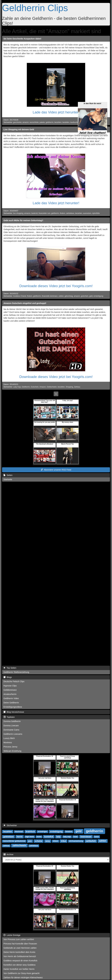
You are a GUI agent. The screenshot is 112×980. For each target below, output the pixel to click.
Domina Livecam (11, 726)
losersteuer (86, 836)
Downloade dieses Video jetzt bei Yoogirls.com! (56, 286)
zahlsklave (70, 213)
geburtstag (69, 296)
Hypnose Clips (10, 686)
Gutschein (35, 387)
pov (30, 841)
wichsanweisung (76, 841)
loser (76, 837)
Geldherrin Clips (35, 8)
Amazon (43, 387)
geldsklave (8, 836)
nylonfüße (96, 213)
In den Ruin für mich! (92, 89)
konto (39, 837)
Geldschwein (52, 387)
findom (63, 213)
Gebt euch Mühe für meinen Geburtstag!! (23, 220)
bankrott (34, 213)
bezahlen (58, 122)
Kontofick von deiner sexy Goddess (19, 965)
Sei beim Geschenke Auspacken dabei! (22, 39)
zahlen (61, 296)
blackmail (19, 832)
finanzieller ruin (44, 213)
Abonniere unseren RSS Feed (56, 470)
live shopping (18, 213)
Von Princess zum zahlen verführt (19, 939)
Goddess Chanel (20, 296)
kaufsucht (74, 122)
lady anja (67, 837)
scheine (38, 841)
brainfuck (30, 831)
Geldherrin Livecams (13, 734)
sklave (55, 841)
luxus (97, 837)
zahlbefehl (91, 841)
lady (58, 836)
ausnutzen (87, 213)
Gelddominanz (10, 690)
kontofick (49, 836)
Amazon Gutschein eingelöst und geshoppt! (25, 303)
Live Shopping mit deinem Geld (19, 129)
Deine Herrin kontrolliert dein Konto (19, 952)
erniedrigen (42, 832)
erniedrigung (98, 296)
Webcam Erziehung (12, 751)
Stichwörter (10, 825)
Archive (8, 854)
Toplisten (9, 717)
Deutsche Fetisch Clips (14, 681)
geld (91, 296)
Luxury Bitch (9, 738)
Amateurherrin (10, 694)
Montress (8, 742)
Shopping (69, 387)
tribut (64, 841)
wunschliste (34, 122)
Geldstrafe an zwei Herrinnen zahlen (20, 948)
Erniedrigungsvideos (13, 707)
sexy (48, 841)
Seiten (8, 475)
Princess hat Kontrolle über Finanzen (20, 944)
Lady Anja (17, 387)
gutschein (85, 296)
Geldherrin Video (11, 698)
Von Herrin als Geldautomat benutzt (20, 956)
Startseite (8, 479)
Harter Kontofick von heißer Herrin (19, 969)
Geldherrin (26, 387)
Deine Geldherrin (11, 703)
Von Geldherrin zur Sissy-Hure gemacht (22, 973)
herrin (20, 836)
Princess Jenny (10, 747)
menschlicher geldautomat (14, 841)
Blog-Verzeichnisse (14, 712)
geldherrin (50, 122)
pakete (42, 122)
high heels (30, 837)
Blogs (8, 677)
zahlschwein (19, 845)
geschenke (17, 122)
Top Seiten (10, 668)
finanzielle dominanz (50, 296)
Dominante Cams (11, 730)
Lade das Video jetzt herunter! (56, 112)
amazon (26, 122)
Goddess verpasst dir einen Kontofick (20, 961)
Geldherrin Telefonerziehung (16, 672)
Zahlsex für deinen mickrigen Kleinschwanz (23, 978)
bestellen (66, 122)
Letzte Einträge (12, 935)
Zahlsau (77, 387)
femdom (69, 832)
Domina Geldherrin (12, 721)
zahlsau (6, 846)
